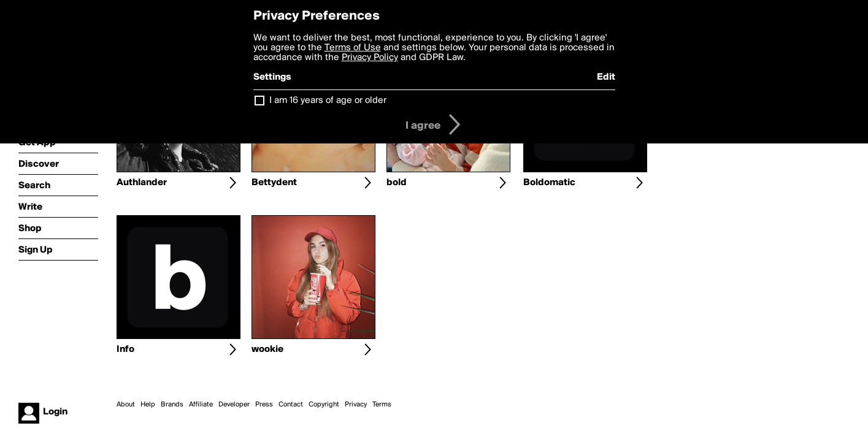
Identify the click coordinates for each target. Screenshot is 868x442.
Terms (382, 405)
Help (148, 405)
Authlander (142, 183)
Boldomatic (549, 183)
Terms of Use (353, 48)
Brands (172, 405)
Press (264, 405)
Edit (606, 77)
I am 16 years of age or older (328, 101)
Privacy (356, 405)
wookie (267, 349)
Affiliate (201, 405)
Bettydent (274, 183)
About (126, 405)
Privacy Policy (370, 58)
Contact (291, 405)
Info (125, 349)
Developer (234, 405)
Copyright (324, 405)
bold (397, 183)
